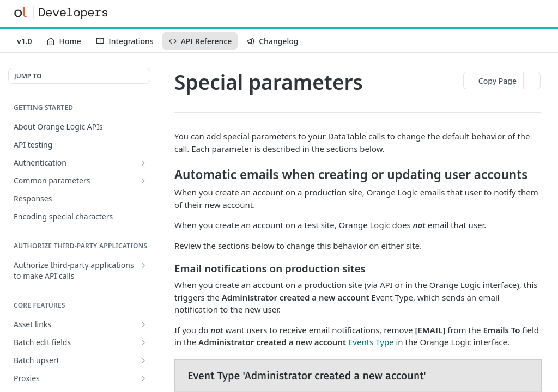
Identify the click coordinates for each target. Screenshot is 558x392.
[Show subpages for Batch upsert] (143, 360)
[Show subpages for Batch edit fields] (143, 342)
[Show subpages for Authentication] (143, 163)
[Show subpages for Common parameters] (143, 181)
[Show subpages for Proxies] (143, 378)
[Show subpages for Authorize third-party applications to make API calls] (143, 265)
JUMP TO (28, 76)
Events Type (371, 342)
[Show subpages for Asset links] (143, 324)
